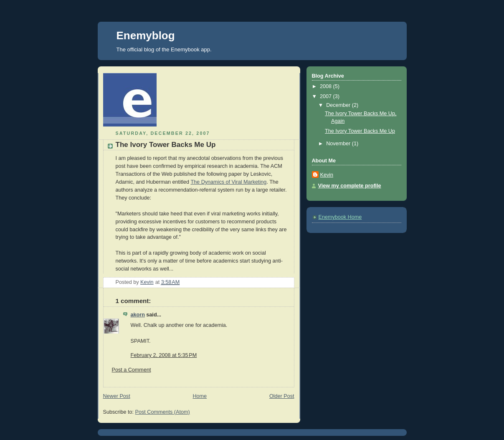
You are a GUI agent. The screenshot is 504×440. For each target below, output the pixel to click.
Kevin (327, 175)
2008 (327, 86)
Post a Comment (132, 370)
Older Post (282, 396)
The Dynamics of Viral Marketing (228, 182)
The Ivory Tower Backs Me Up (360, 131)
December (339, 105)
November (339, 144)
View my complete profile (350, 186)
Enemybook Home (340, 217)
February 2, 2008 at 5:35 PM (164, 355)
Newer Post (117, 396)
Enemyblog (146, 35)
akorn (138, 315)
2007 (327, 96)
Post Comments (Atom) (163, 412)
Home (200, 396)
